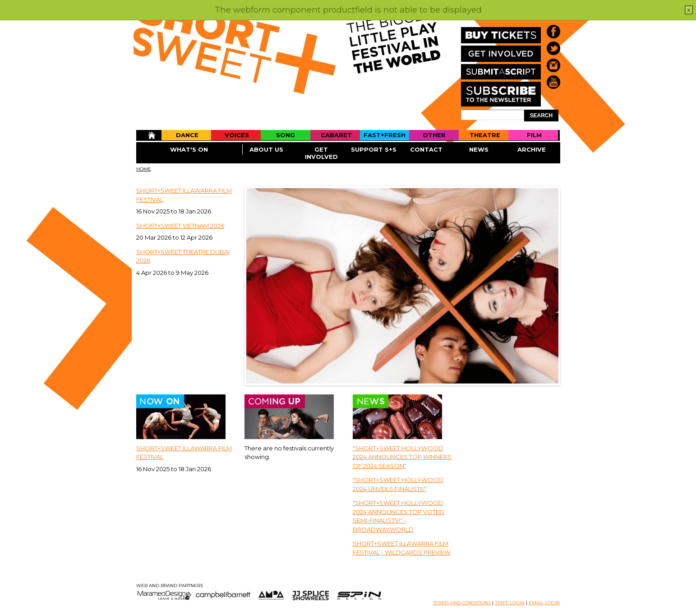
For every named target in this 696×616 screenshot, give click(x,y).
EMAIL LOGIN (544, 603)
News (479, 149)
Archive (532, 149)
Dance (187, 135)
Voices (237, 135)
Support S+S (374, 149)
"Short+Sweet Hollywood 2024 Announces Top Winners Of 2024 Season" (402, 457)
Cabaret (336, 135)
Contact (426, 149)
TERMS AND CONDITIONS (462, 603)
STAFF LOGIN (510, 603)
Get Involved (321, 153)
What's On (189, 149)
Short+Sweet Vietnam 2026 (180, 226)
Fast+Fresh (385, 135)
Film (534, 135)
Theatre (485, 135)
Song (286, 135)
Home (149, 135)
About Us (266, 149)
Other (434, 135)
